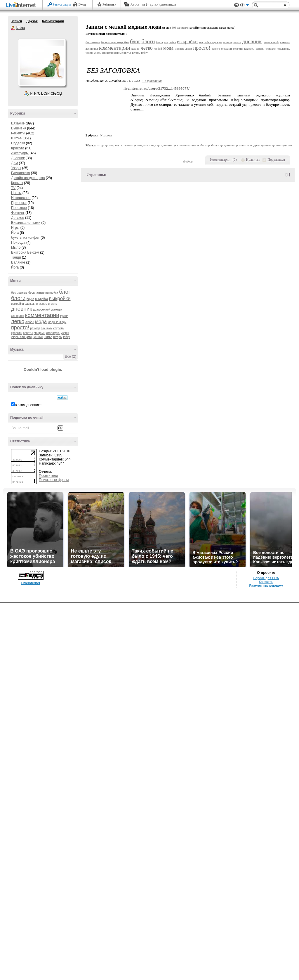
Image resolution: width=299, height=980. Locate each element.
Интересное (21, 198)
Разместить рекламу (266, 586)
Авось (135, 4)
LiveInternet (22, 5)
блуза (30, 299)
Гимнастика (20, 173)
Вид (244, 6)
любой (30, 322)
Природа (18, 243)
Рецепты (18, 133)
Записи (16, 21)
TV (13, 188)
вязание (42, 304)
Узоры (16, 168)
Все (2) (71, 356)
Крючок (17, 183)
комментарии (42, 315)
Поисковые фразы (54, 480)
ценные (38, 337)
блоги (18, 298)
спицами (39, 333)
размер (35, 328)
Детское (18, 218)
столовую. (53, 333)
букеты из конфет (26, 238)
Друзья (32, 21)
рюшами (47, 328)
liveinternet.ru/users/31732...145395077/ (157, 88)
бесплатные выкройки (43, 293)
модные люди (57, 322)
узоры (65, 333)
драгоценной (42, 310)
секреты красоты (244, 49)
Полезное (19, 208)
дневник (22, 309)
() (235, 160)
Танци (16, 257)
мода (41, 322)
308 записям (180, 28)
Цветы (16, 193)
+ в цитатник (152, 81)
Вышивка (19, 128)
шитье (48, 337)
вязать (53, 304)
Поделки (18, 143)
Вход (82, 4)
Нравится (253, 160)
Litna (13, 28)
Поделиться (276, 160)
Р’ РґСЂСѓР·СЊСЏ (46, 94)
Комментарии (53, 21)
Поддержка (237, 5)
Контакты (266, 582)
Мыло (16, 247)
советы (28, 333)
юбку (66, 337)
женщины (18, 316)
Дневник (18, 158)
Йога (15, 233)
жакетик (57, 310)
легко (18, 321)
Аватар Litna (42, 63)
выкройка (41, 299)
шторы (58, 337)
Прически (19, 203)
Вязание (18, 123)
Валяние (18, 262)
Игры (15, 228)
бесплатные (19, 293)
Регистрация (62, 4)
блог (65, 292)
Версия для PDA (266, 578)
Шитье (16, 138)
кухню (64, 316)
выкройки (60, 298)
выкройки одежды (23, 304)
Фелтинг (18, 213)
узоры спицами (21, 337)
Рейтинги (109, 4)
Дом (14, 163)
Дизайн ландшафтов (28, 178)
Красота (18, 148)
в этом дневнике (28, 405)
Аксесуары (20, 153)
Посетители (48, 476)
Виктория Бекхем (25, 252)
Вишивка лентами (26, 223)
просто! (20, 328)
